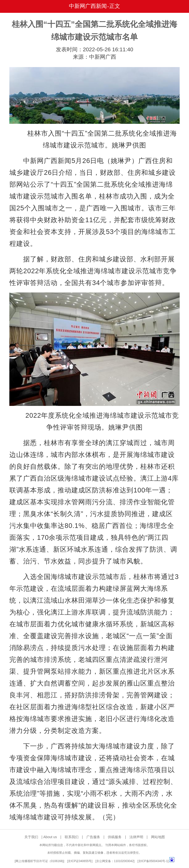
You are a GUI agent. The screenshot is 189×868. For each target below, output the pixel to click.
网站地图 (158, 837)
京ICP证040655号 (80, 861)
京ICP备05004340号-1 (153, 861)
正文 (115, 6)
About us (50, 837)
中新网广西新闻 (88, 6)
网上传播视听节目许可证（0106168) (39, 861)
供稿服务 (115, 837)
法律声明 (136, 837)
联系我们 (72, 837)
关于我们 (31, 837)
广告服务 (93, 837)
